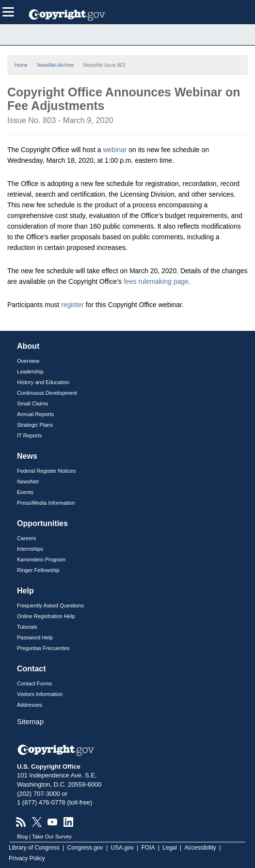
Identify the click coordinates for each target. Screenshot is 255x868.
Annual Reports (35, 414)
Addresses (30, 705)
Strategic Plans (35, 425)
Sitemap (30, 721)
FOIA (148, 848)
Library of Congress (34, 848)
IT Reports (29, 435)
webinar (115, 150)
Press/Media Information (46, 503)
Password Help (35, 637)
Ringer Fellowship (38, 570)
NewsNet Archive (55, 65)
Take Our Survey (52, 837)
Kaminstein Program (41, 559)
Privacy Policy (27, 858)
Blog (22, 837)
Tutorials (27, 627)
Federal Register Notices (46, 471)
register (72, 305)
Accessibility (200, 848)
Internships (30, 549)
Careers (26, 538)
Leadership (30, 372)
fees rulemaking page (156, 281)
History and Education (43, 382)
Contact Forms (34, 683)
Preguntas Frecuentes (43, 648)
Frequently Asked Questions (50, 605)
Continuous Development (47, 393)
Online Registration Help (46, 616)
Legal (169, 848)
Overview (28, 361)
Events (25, 492)
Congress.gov (85, 848)
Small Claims (32, 403)
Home (21, 65)
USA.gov (122, 848)
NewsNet (28, 481)
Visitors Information (40, 694)
